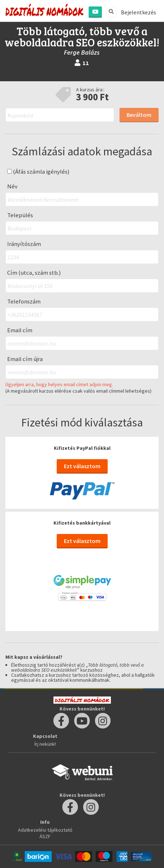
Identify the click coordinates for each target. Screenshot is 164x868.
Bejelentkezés (139, 12)
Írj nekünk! (45, 744)
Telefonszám (24, 301)
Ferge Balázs (82, 52)
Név (12, 186)
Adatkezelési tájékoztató (45, 830)
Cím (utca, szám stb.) (34, 273)
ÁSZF (45, 836)
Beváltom (139, 115)
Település (20, 215)
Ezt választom (82, 466)
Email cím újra (25, 359)
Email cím (20, 330)
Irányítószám (24, 244)
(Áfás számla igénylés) (38, 172)
